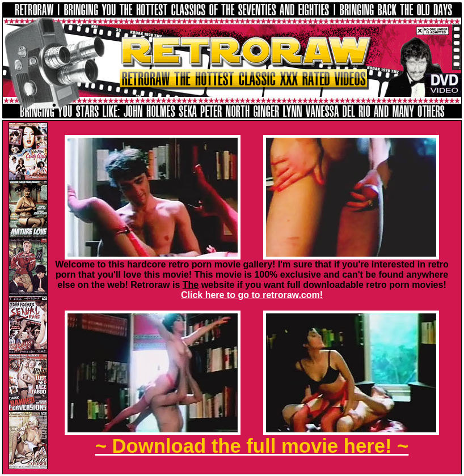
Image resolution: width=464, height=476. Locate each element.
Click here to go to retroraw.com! (252, 295)
